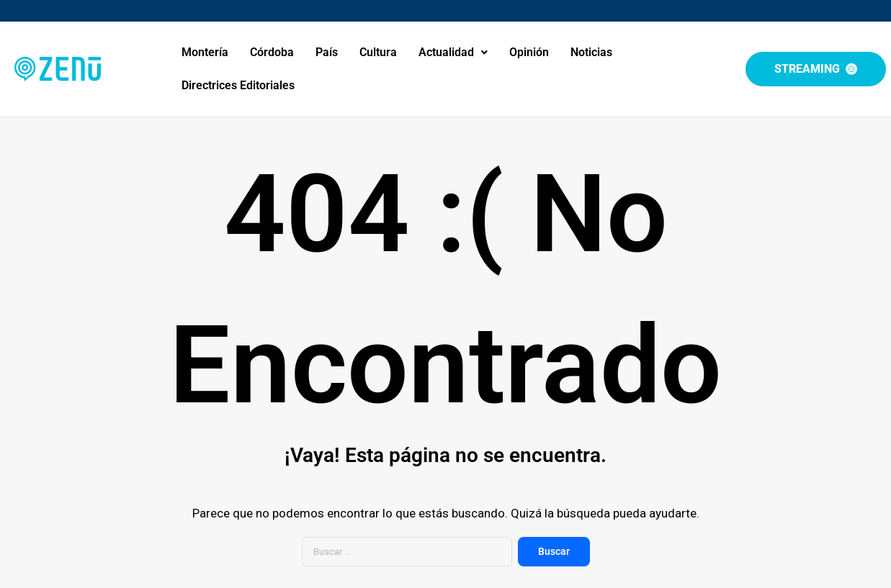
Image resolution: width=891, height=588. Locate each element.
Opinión (529, 52)
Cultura (378, 52)
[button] (453, 53)
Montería (205, 52)
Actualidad (453, 52)
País (327, 52)
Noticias (591, 52)
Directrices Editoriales (238, 85)
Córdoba (272, 52)
